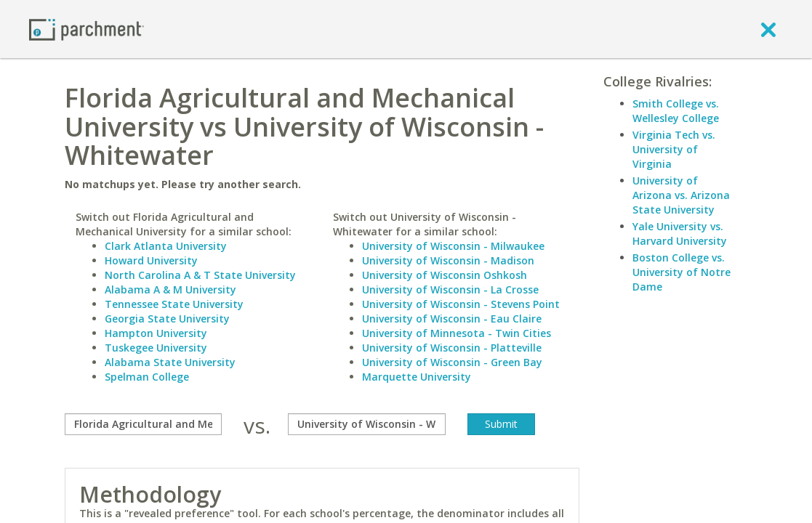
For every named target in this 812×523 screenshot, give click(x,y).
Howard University (151, 260)
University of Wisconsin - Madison (448, 260)
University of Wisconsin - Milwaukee (453, 246)
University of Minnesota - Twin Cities (457, 333)
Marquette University (417, 377)
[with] (366, 424)
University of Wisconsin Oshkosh (445, 275)
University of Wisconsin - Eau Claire (452, 319)
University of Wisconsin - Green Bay (452, 362)
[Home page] (87, 29)
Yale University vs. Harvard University (680, 234)
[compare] (143, 424)
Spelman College (147, 377)
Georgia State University (167, 319)
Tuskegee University (156, 348)
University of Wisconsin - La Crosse (450, 289)
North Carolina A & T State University (200, 275)
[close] (768, 29)
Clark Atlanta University (166, 246)
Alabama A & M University (170, 289)
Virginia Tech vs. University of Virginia (674, 149)
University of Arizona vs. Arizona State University (681, 195)
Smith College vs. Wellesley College (676, 111)
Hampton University (156, 333)
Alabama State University (170, 362)
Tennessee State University (174, 304)
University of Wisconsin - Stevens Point (461, 304)
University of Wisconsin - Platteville (452, 348)
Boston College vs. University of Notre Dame (682, 272)
